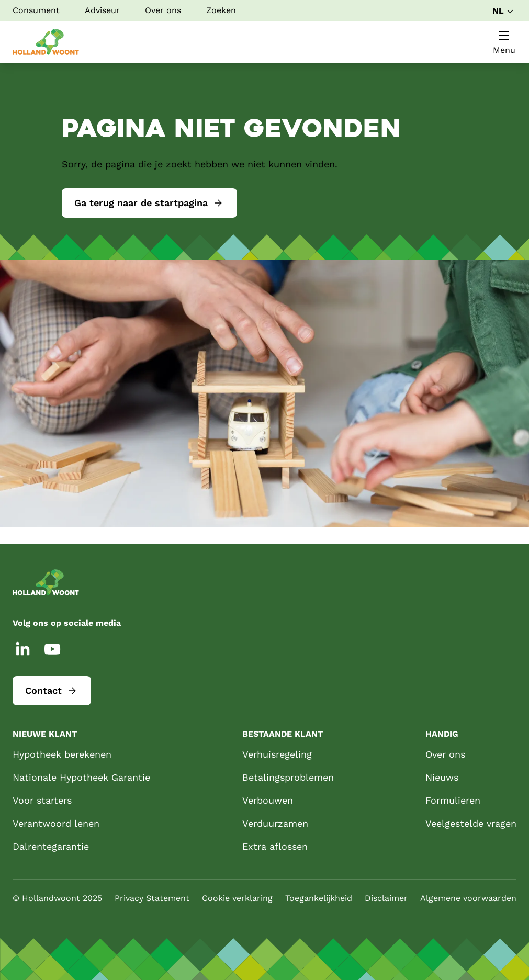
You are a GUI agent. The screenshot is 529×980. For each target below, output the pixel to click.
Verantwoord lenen (56, 823)
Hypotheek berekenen (62, 754)
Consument (36, 10)
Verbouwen (268, 800)
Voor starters (42, 800)
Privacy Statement (152, 898)
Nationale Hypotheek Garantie (81, 777)
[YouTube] (52, 649)
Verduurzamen (275, 823)
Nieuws (442, 777)
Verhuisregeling (277, 754)
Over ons (163, 10)
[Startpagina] (46, 42)
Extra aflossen (275, 846)
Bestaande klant (283, 734)
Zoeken (221, 10)
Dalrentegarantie (51, 846)
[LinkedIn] (23, 649)
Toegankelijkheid (319, 898)
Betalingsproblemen (288, 777)
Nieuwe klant (45, 734)
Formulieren (453, 800)
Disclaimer (386, 898)
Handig (442, 734)
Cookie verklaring (237, 898)
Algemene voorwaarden (468, 898)
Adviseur (102, 10)
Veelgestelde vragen (471, 823)
